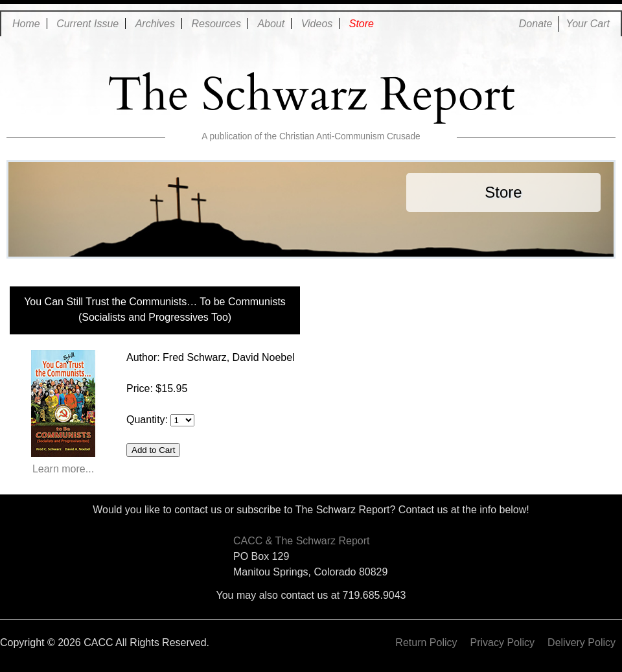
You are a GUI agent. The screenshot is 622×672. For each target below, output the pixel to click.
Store (362, 24)
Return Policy (426, 643)
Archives (155, 24)
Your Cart (588, 24)
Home (26, 24)
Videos (317, 24)
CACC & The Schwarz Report (301, 541)
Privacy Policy (503, 643)
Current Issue (87, 24)
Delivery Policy (582, 643)
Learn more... (63, 412)
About (271, 24)
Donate (536, 24)
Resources (216, 24)
